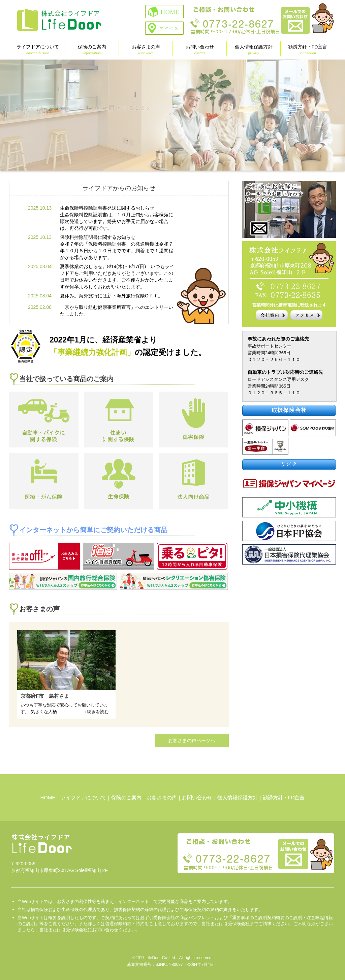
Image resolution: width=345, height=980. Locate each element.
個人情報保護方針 (254, 49)
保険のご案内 (92, 49)
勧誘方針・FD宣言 (308, 49)
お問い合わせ (200, 49)
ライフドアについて (38, 49)
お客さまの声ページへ (192, 740)
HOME (48, 797)
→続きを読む (96, 712)
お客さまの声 (146, 49)
